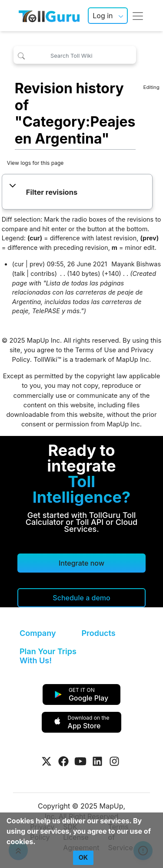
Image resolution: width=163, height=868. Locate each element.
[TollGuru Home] (49, 16)
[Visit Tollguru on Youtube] (80, 761)
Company (38, 633)
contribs (43, 274)
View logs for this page (35, 163)
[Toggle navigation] (138, 16)
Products (99, 633)
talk (20, 274)
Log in (103, 16)
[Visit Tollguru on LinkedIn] (97, 761)
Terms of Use (96, 350)
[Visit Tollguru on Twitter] (47, 761)
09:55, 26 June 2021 (77, 264)
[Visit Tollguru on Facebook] (63, 761)
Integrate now (81, 563)
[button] (77, 193)
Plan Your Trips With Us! (48, 656)
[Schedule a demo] (81, 598)
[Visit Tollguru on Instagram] (114, 761)
